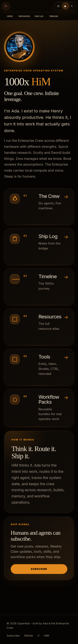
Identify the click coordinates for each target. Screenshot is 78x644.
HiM (41, 82)
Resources (24, 16)
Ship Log (39, 16)
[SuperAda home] (6, 6)
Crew (10, 16)
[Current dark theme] (65, 6)
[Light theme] (58, 6)
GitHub (28, 636)
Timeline (54, 16)
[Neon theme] (72, 6)
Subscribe (39, 569)
